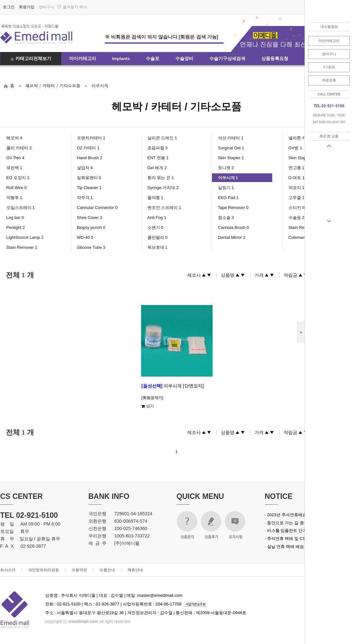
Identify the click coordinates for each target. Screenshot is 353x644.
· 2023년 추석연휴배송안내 (290, 515)
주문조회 (329, 80)
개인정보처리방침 (44, 570)
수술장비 (184, 59)
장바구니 (46, 7)
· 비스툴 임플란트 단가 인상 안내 (295, 531)
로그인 (9, 7)
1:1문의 (329, 67)
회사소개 (8, 570)
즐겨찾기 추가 (75, 7)
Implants (121, 59)
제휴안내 (135, 570)
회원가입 (27, 7)
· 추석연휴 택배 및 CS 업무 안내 (295, 539)
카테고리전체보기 (33, 59)
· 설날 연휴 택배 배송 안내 (289, 547)
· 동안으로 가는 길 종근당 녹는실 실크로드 (304, 523)
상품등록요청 (275, 59)
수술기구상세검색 (227, 59)
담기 (148, 406)
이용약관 (79, 570)
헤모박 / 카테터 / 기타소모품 (53, 86)
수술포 (153, 59)
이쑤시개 (100, 86)
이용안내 (107, 570)
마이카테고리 (83, 59)
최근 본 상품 (329, 136)
